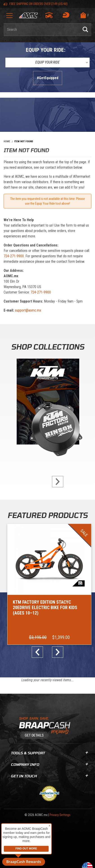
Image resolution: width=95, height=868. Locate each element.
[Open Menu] (9, 17)
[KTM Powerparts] (47, 403)
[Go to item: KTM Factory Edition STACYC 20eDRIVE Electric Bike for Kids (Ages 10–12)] (49, 584)
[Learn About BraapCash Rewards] (46, 728)
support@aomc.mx (28, 310)
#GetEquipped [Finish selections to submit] (48, 78)
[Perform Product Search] (85, 30)
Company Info (49, 764)
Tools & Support (49, 753)
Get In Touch (49, 776)
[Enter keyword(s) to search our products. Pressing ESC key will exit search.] (41, 30)
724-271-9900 (14, 256)
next (56, 482)
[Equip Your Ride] (47, 62)
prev (39, 652)
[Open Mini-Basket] (85, 15)
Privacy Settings (60, 815)
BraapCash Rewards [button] (24, 862)
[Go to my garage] (49, 15)
